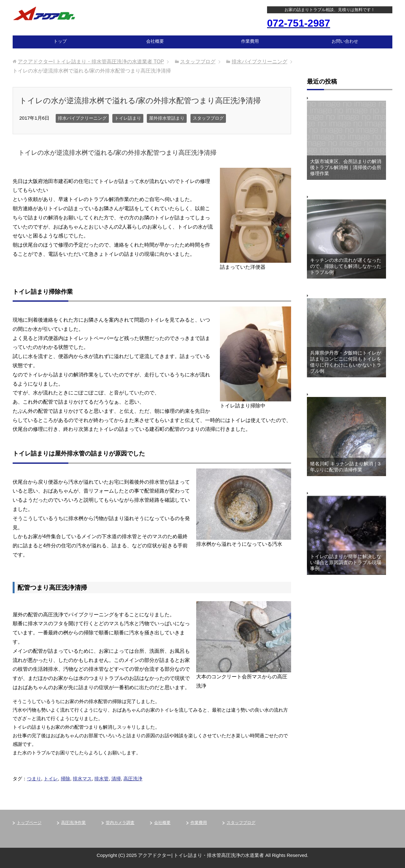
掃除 (65, 779)
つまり (34, 779)
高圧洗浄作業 (73, 823)
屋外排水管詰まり (167, 118)
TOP (91, 62)
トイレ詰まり (128, 118)
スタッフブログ (208, 118)
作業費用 (250, 41)
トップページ (29, 823)
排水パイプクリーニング (82, 118)
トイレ (51, 779)
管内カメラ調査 (120, 823)
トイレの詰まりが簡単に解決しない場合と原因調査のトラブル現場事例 (346, 562)
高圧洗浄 (133, 779)
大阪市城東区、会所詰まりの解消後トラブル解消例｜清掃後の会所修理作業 (346, 167)
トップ (60, 41)
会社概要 (155, 41)
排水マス (82, 779)
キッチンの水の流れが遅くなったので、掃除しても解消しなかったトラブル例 (346, 266)
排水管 (101, 779)
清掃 (116, 779)
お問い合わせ (345, 41)
